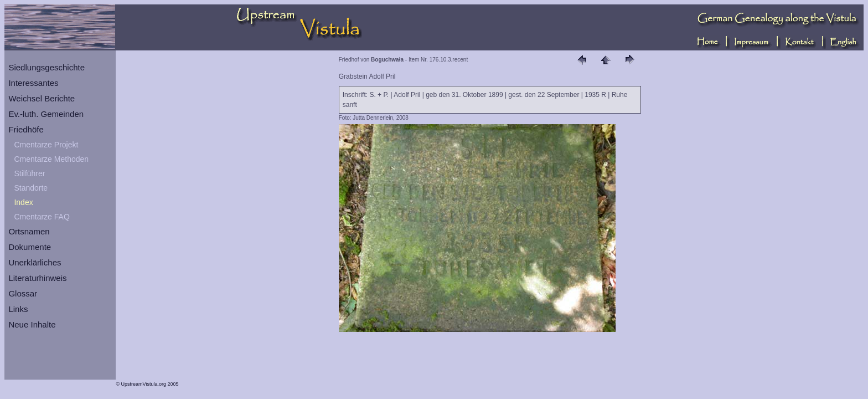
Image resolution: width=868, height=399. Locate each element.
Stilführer (29, 173)
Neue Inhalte (32, 324)
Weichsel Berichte (42, 98)
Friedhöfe (26, 129)
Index (23, 202)
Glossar (23, 293)
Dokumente (30, 247)
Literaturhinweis (37, 278)
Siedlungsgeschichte (46, 67)
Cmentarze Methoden (51, 159)
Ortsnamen (29, 231)
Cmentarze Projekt (46, 145)
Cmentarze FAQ (42, 217)
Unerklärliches (35, 262)
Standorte (31, 188)
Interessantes (33, 83)
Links (18, 309)
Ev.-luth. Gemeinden (46, 114)
